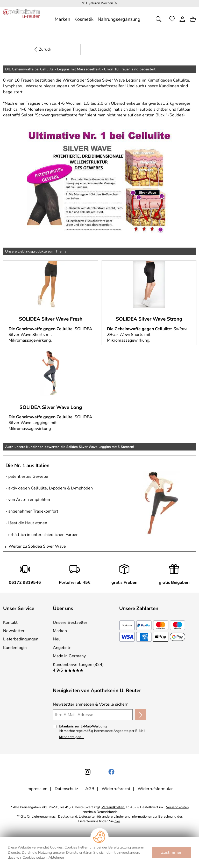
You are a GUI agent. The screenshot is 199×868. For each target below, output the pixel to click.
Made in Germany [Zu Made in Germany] (69, 656)
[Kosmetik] (84, 19)
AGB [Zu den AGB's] (90, 789)
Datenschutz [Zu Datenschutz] (66, 789)
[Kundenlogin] (182, 19)
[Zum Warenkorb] (193, 19)
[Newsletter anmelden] (141, 715)
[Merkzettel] (172, 19)
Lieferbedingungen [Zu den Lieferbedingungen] (21, 639)
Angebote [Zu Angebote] (62, 648)
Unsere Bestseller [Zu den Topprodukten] (70, 622)
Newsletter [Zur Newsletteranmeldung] (14, 631)
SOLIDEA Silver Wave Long (51, 407)
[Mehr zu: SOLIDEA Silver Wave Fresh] (51, 284)
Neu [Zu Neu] (57, 639)
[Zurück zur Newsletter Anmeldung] (42, 49)
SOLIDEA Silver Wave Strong (149, 319)
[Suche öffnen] (160, 19)
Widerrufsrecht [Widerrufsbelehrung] (116, 789)
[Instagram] (88, 772)
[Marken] (62, 19)
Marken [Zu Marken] (60, 631)
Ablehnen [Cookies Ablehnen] (56, 857)
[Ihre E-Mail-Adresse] (93, 715)
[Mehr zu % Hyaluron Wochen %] (99, 3)
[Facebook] (111, 772)
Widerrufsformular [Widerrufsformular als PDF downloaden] (155, 789)
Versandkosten (113, 807)
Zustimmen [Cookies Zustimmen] (172, 852)
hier (117, 821)
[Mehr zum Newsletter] (99, 181)
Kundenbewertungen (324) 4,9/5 (78, 667)
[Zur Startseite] (21, 19)
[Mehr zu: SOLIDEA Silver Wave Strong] (149, 284)
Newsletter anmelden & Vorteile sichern (91, 704)
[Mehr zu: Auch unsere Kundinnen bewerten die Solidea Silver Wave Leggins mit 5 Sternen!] (161, 503)
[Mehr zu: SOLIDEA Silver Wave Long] (51, 373)
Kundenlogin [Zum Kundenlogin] (15, 648)
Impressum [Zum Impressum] (37, 789)
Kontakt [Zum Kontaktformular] (10, 622)
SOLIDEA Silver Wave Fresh (51, 319)
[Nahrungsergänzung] (119, 19)
